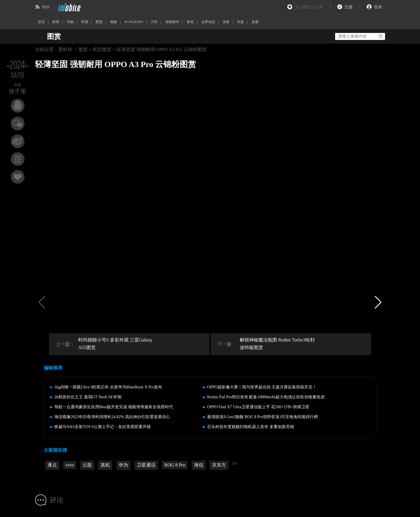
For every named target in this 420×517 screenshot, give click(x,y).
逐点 (52, 465)
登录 (378, 7)
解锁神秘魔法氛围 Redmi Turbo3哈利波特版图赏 (277, 344)
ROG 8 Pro (175, 465)
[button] (378, 302)
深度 (226, 22)
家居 (190, 22)
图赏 (99, 22)
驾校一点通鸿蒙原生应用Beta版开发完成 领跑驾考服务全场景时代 (114, 407)
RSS (46, 7)
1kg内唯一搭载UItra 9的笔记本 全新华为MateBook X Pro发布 (108, 387)
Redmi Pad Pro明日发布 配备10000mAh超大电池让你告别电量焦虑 (266, 397)
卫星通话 (146, 465)
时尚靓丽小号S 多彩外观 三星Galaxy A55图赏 (115, 344)
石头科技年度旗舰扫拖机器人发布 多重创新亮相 (251, 427)
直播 (255, 22)
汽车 (154, 22)
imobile (69, 7)
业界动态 (208, 22)
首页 (41, 22)
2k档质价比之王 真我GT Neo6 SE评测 (88, 397)
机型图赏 (102, 49)
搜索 (380, 36)
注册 (349, 7)
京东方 (219, 465)
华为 (123, 465)
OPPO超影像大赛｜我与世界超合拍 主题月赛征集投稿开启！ (262, 387)
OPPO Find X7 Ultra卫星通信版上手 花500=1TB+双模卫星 (258, 407)
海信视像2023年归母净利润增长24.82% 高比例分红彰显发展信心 (112, 417)
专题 (240, 22)
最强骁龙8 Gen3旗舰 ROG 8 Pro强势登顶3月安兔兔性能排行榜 (262, 417)
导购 (70, 22)
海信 (199, 465)
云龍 (87, 465)
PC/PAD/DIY (134, 22)
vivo (70, 465)
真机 (105, 465)
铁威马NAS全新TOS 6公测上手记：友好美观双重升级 (103, 427)
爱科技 (65, 49)
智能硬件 (172, 22)
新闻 (56, 22)
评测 (85, 22)
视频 (113, 22)
